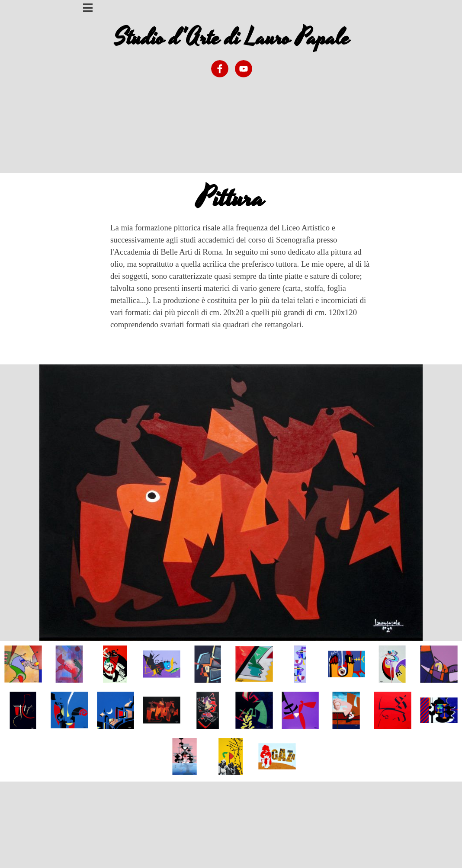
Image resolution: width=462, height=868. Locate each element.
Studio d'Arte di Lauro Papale (232, 38)
